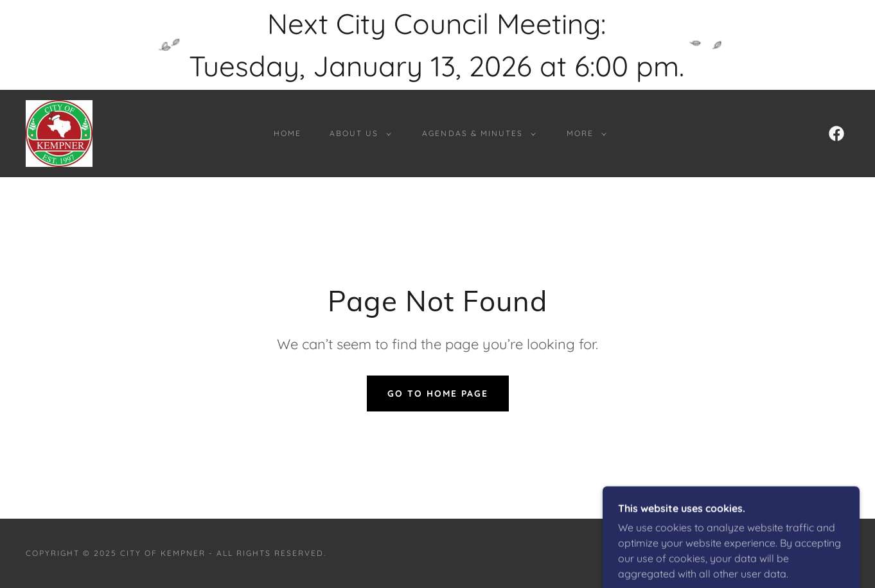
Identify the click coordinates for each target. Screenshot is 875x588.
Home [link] (287, 133)
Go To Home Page (438, 393)
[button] (358, 134)
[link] (59, 132)
